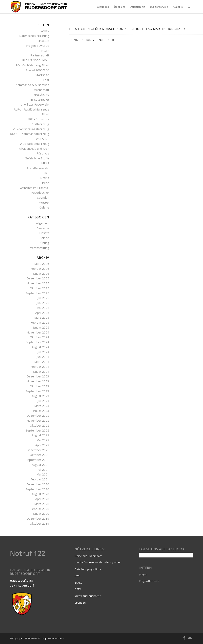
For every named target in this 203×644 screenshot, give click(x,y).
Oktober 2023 (39, 386)
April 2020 (42, 499)
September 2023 (37, 391)
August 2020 (40, 494)
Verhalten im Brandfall (34, 188)
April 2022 (42, 445)
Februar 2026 (40, 269)
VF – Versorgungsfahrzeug (31, 129)
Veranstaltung (40, 248)
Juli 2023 (43, 401)
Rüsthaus (43, 153)
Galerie (44, 207)
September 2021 (37, 460)
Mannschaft (41, 90)
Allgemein (43, 223)
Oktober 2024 (39, 337)
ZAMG (78, 583)
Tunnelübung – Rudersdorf (94, 40)
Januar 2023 (41, 411)
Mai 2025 (43, 308)
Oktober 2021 (39, 455)
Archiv (45, 31)
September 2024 (37, 342)
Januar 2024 (41, 372)
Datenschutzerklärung (34, 36)
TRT (46, 173)
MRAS (45, 163)
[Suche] (189, 7)
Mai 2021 (43, 474)
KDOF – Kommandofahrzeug (30, 134)
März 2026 (42, 264)
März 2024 (42, 362)
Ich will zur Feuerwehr (34, 104)
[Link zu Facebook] (184, 638)
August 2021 (40, 465)
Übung (45, 243)
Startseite (42, 75)
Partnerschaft (40, 55)
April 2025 (42, 313)
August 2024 (40, 347)
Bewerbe (43, 228)
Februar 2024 (40, 367)
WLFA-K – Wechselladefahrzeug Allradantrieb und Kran (34, 144)
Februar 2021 (40, 479)
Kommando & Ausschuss (32, 85)
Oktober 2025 (39, 288)
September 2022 (37, 430)
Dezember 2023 (38, 376)
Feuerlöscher (40, 192)
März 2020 (42, 504)
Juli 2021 (43, 470)
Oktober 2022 (39, 425)
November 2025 (38, 283)
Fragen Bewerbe (38, 46)
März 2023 (42, 406)
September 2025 (37, 293)
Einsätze (43, 41)
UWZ (77, 576)
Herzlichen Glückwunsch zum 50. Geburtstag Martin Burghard (127, 29)
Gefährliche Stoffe (37, 158)
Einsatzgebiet (40, 99)
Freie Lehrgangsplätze (88, 569)
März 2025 (42, 317)
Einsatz (44, 233)
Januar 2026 (41, 273)
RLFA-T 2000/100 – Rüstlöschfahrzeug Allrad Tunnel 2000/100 (32, 65)
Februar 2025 (40, 322)
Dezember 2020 (38, 484)
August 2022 (40, 435)
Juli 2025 (43, 298)
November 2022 (38, 420)
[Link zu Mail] (190, 638)
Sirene (45, 183)
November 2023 (38, 381)
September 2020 (37, 489)
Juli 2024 (43, 352)
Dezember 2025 (38, 278)
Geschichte (42, 94)
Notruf (45, 178)
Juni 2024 (43, 357)
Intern (45, 50)
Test (46, 80)
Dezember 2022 (38, 415)
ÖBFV (78, 589)
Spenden (43, 197)
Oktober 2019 (39, 523)
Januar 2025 (41, 327)
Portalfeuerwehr (38, 168)
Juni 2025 (43, 303)
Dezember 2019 (38, 518)
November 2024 (38, 332)
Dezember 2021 (38, 450)
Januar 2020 (41, 513)
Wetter (44, 202)
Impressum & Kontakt (54, 638)
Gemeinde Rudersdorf (88, 556)
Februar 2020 (40, 509)
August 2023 (40, 396)
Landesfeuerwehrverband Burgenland (98, 562)
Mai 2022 (43, 440)
